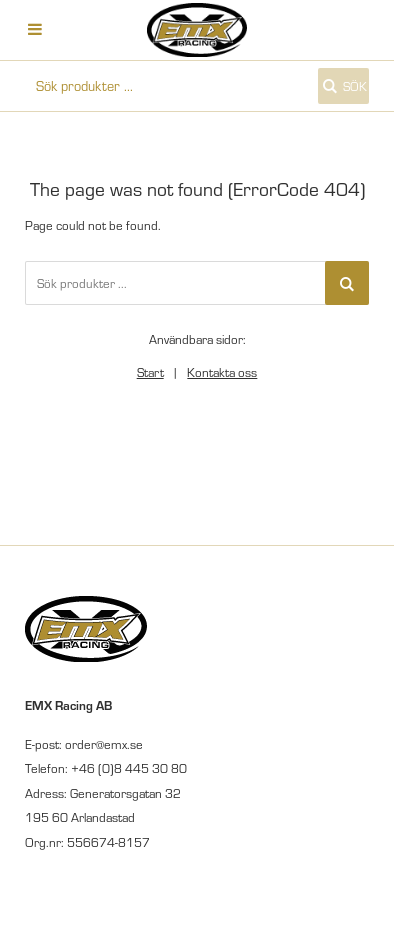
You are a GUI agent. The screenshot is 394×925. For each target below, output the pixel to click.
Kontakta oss (222, 372)
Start (150, 372)
